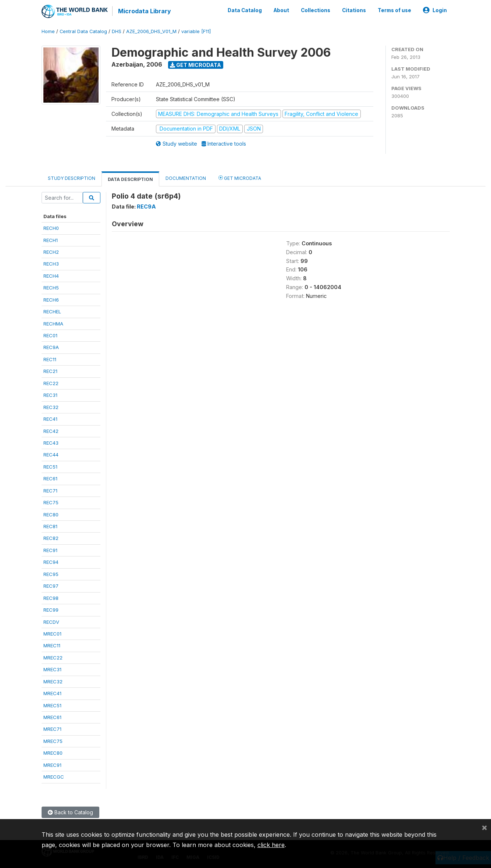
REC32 (51, 407)
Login (435, 10)
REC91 (50, 550)
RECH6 (51, 299)
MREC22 (53, 657)
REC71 (50, 490)
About (281, 10)
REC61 (50, 478)
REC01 (50, 335)
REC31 (50, 395)
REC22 (51, 383)
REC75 (51, 502)
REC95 (51, 574)
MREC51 (52, 705)
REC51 (50, 466)
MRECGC (54, 776)
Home (48, 31)
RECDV (51, 622)
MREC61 (52, 717)
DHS (117, 31)
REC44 (51, 455)
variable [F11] (196, 31)
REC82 (51, 538)
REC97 (51, 586)
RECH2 (51, 252)
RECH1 (51, 240)
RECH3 (51, 264)
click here (271, 845)
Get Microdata (195, 65)
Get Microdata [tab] (240, 177)
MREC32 (53, 681)
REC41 (50, 419)
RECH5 (51, 287)
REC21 (50, 371)
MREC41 (52, 693)
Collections (316, 10)
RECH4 (51, 275)
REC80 (51, 514)
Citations (354, 10)
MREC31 (52, 669)
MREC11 (52, 645)
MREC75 (53, 741)
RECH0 (51, 228)
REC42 (51, 431)
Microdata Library (145, 11)
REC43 (51, 442)
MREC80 (53, 753)
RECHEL (52, 311)
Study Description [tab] (72, 178)
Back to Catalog (70, 812)
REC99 (51, 609)
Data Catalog (245, 10)
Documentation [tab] (186, 178)
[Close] (484, 827)
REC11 (50, 359)
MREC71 (52, 729)
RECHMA (53, 323)
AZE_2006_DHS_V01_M (151, 31)
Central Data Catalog (83, 31)
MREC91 (52, 765)
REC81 (50, 526)
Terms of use (394, 10)
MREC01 (52, 633)
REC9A (51, 347)
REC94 (51, 562)
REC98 (51, 598)
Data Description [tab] (130, 179)
